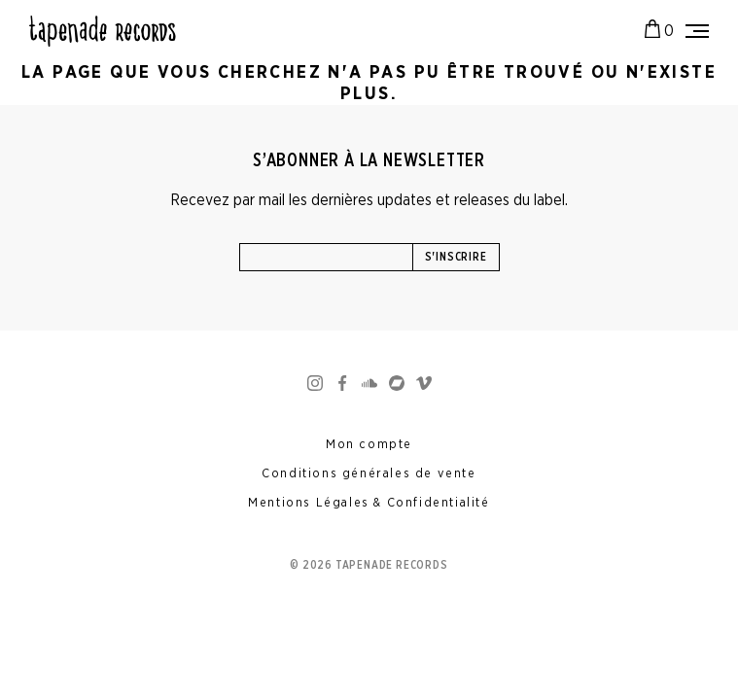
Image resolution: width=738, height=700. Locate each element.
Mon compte (369, 445)
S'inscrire (456, 257)
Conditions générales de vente (369, 474)
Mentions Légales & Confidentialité (369, 503)
